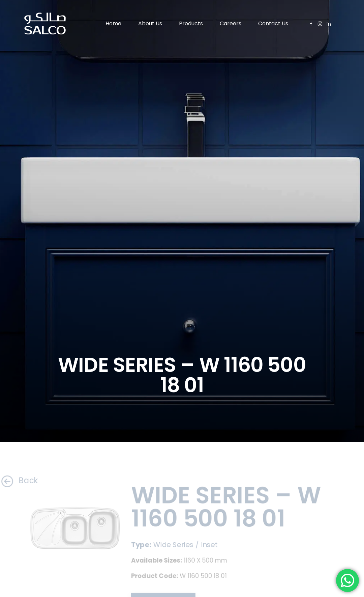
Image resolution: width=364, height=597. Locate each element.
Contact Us (273, 23)
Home (113, 23)
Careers (231, 23)
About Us (150, 23)
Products (191, 23)
